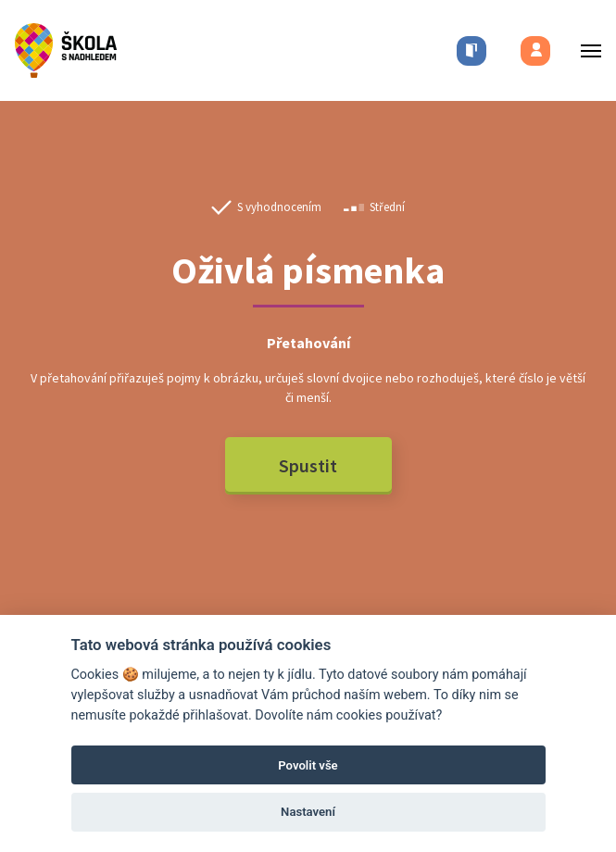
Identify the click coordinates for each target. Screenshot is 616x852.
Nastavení (308, 812)
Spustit (308, 465)
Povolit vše (308, 765)
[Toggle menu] (585, 50)
